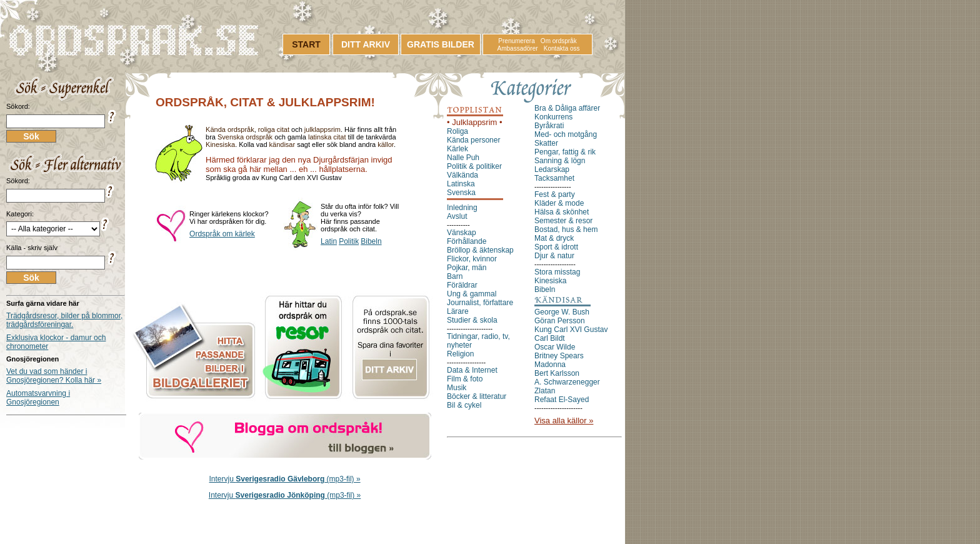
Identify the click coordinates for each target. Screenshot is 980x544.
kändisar (282, 144)
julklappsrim (322, 129)
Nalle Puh (463, 158)
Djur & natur (554, 256)
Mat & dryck (554, 238)
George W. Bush (562, 312)
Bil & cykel (464, 405)
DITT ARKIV (366, 44)
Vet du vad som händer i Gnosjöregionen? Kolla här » (54, 376)
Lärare (458, 311)
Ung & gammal (472, 294)
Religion (460, 354)
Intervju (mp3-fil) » (285, 479)
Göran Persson (560, 321)
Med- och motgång (566, 134)
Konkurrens (553, 117)
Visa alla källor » (564, 421)
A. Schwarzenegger (567, 382)
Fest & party (555, 194)
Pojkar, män (467, 268)
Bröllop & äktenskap (480, 250)
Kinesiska (220, 144)
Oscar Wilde (555, 347)
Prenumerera (516, 41)
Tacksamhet (554, 178)
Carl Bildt (550, 338)
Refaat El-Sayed (562, 400)
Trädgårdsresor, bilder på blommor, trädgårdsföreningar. (64, 320)
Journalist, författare (480, 303)
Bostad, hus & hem (566, 229)
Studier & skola (472, 320)
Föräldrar (462, 285)
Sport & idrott (556, 247)
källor (386, 144)
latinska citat (327, 137)
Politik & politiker (474, 166)
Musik (457, 388)
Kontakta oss (562, 48)
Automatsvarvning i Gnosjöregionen (38, 398)
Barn (455, 276)
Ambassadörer (518, 48)
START (306, 44)
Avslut (457, 216)
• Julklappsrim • (475, 122)
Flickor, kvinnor (472, 259)
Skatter (546, 143)
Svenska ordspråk (245, 137)
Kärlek (457, 149)
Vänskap (462, 233)
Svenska (461, 193)
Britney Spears (559, 356)
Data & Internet (472, 370)
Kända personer (473, 140)
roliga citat (274, 129)
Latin (329, 241)
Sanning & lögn (560, 161)
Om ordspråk (559, 41)
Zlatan (545, 391)
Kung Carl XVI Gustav (571, 330)
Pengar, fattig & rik (565, 152)
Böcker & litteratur (477, 396)
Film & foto (465, 379)
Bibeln (371, 241)
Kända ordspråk (230, 129)
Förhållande (467, 241)
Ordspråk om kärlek (222, 234)
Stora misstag (557, 272)
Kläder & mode (559, 203)
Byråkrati (549, 126)
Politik (349, 241)
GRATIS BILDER (441, 44)
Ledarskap (552, 169)
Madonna (550, 365)
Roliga (457, 131)
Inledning (462, 208)
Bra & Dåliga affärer (567, 108)
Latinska (461, 184)
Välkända (462, 175)
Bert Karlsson (557, 373)
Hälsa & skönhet (562, 212)
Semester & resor (563, 221)
